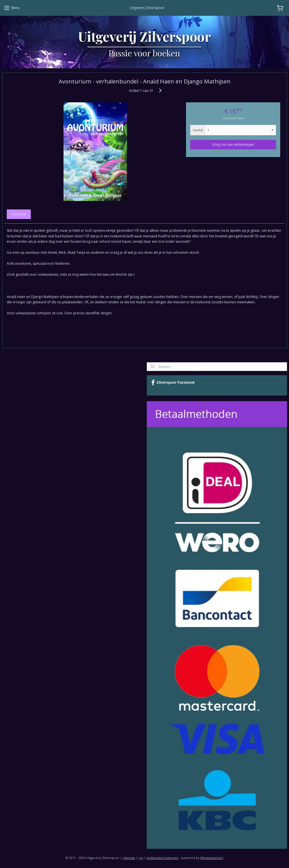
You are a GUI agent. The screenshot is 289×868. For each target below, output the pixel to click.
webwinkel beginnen (163, 858)
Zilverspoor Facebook (173, 383)
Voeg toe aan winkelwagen (233, 144)
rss (141, 858)
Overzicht (19, 214)
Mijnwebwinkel (212, 858)
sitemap (129, 858)
